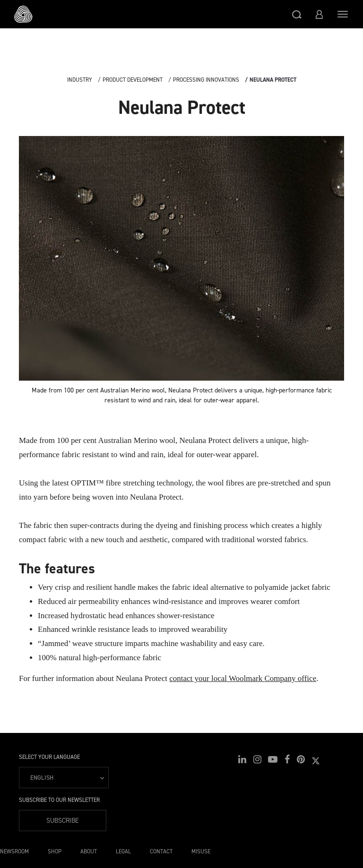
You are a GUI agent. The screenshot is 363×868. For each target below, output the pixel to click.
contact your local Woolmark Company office (243, 678)
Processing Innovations (206, 80)
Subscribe (63, 821)
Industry (80, 80)
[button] (297, 14)
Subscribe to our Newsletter (59, 800)
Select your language (49, 757)
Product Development (133, 80)
